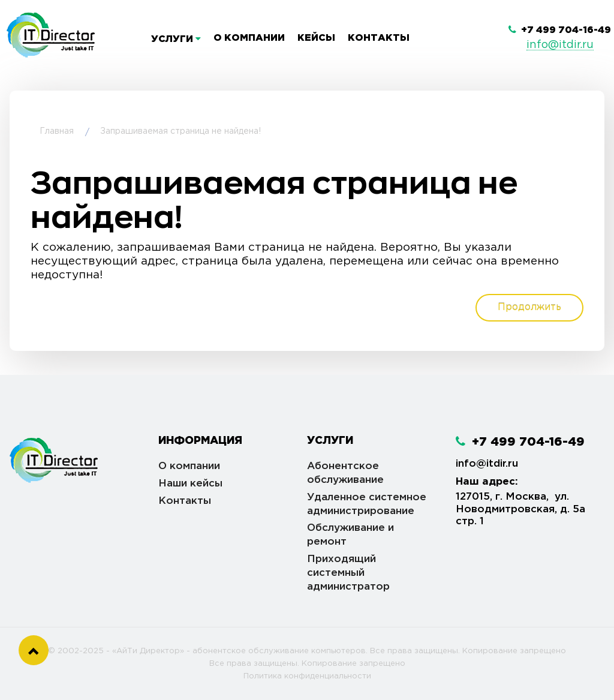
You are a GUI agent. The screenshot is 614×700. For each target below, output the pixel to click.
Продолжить (529, 307)
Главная (57, 131)
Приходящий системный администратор (348, 573)
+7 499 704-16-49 (560, 30)
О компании (249, 38)
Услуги (176, 39)
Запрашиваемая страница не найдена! (180, 131)
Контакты (379, 38)
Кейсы (316, 38)
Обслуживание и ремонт (350, 535)
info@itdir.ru (560, 45)
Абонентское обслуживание (345, 473)
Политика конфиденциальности (307, 676)
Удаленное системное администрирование (367, 504)
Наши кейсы (190, 484)
